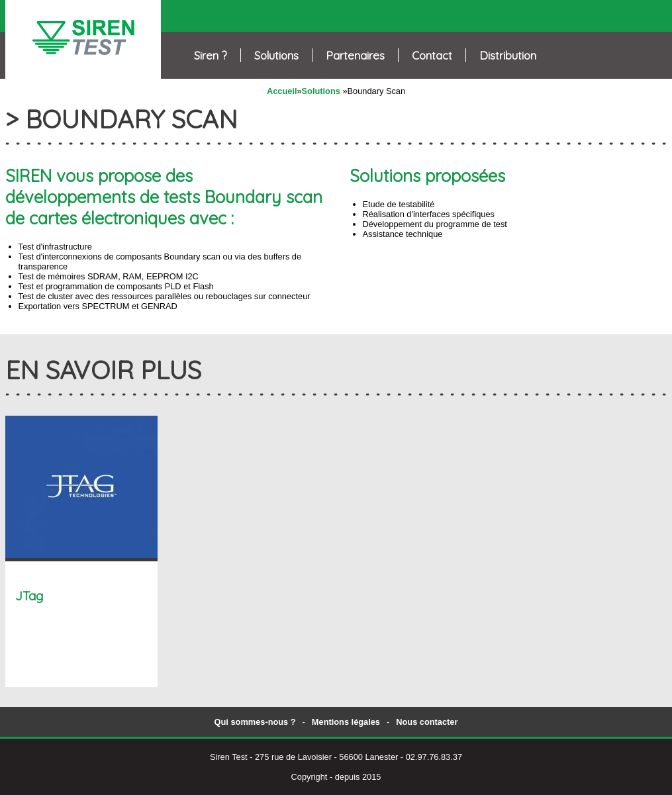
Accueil (282, 91)
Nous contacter (427, 722)
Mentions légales (346, 722)
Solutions (321, 91)
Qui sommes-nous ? (255, 722)
